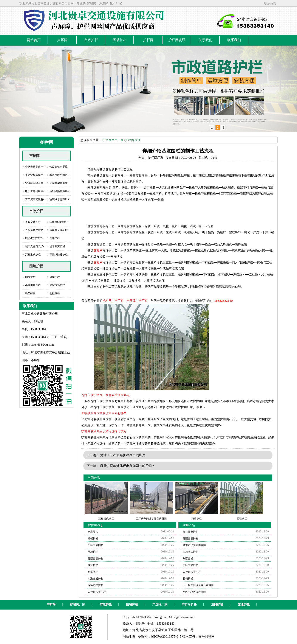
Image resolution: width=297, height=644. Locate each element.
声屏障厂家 (160, 604)
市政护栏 (36, 211)
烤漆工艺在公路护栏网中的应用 (123, 455)
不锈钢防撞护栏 (59, 255)
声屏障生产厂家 (137, 301)
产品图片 (93, 532)
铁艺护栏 (30, 293)
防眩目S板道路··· (59, 222)
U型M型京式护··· (35, 238)
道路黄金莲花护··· (60, 230)
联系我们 (270, 3)
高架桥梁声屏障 (59, 183)
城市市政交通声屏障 (194, 545)
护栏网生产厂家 (113, 140)
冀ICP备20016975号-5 (166, 636)
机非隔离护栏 (57, 246)
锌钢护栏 (55, 277)
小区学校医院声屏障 (194, 592)
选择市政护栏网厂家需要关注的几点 (105, 395)
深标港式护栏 (33, 255)
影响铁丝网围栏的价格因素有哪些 (104, 413)
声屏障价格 (189, 604)
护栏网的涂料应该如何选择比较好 (104, 431)
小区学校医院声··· (35, 175)
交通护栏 (244, 604)
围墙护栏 (36, 266)
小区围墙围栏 (33, 285)
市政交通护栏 (33, 222)
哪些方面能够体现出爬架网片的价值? (127, 466)
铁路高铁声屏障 (59, 167)
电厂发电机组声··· (35, 191)
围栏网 (98, 250)
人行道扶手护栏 (34, 230)
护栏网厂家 (78, 604)
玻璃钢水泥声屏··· (60, 199)
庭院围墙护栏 (57, 285)
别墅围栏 (55, 293)
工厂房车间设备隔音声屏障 (198, 585)
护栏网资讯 (133, 140)
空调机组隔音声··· (35, 183)
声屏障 (104, 3)
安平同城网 (207, 636)
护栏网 (92, 3)
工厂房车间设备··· (35, 199)
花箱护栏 (55, 238)
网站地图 (129, 636)
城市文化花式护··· (35, 246)
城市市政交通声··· (60, 175)
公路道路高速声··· (35, 167)
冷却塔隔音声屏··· (60, 191)
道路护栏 (217, 604)
